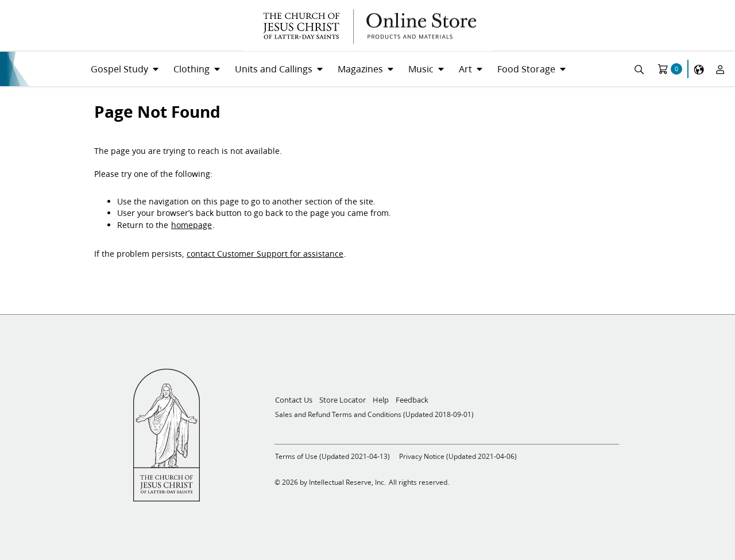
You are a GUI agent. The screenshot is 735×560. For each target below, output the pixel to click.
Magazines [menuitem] (360, 69)
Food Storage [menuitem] (526, 69)
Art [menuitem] (465, 69)
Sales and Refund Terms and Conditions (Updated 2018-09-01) (374, 414)
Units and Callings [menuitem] (274, 69)
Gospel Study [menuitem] (119, 69)
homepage (192, 225)
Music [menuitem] (421, 69)
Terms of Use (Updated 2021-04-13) (332, 456)
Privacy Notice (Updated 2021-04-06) (458, 456)
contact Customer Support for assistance (265, 254)
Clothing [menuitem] (192, 69)
